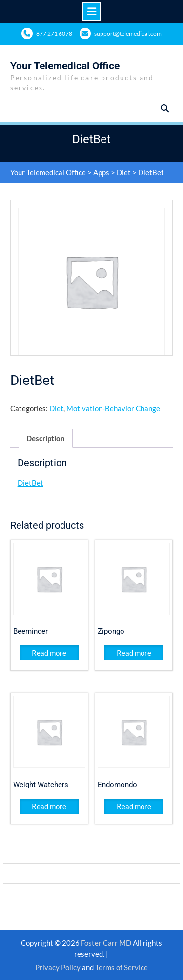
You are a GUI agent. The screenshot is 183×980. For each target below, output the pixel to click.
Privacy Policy (58, 967)
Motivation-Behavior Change (113, 408)
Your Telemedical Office (65, 66)
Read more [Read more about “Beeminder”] (49, 653)
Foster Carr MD (107, 943)
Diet (124, 172)
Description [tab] (46, 438)
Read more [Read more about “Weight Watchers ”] (49, 806)
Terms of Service (122, 967)
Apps (101, 172)
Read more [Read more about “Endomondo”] (134, 806)
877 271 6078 (54, 33)
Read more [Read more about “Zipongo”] (134, 653)
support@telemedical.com (128, 33)
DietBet (30, 483)
